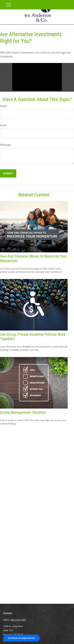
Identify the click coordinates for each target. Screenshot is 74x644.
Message (5, 145)
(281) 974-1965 (18, 620)
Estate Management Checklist (23, 412)
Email (3, 125)
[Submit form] (8, 173)
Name (4, 106)
